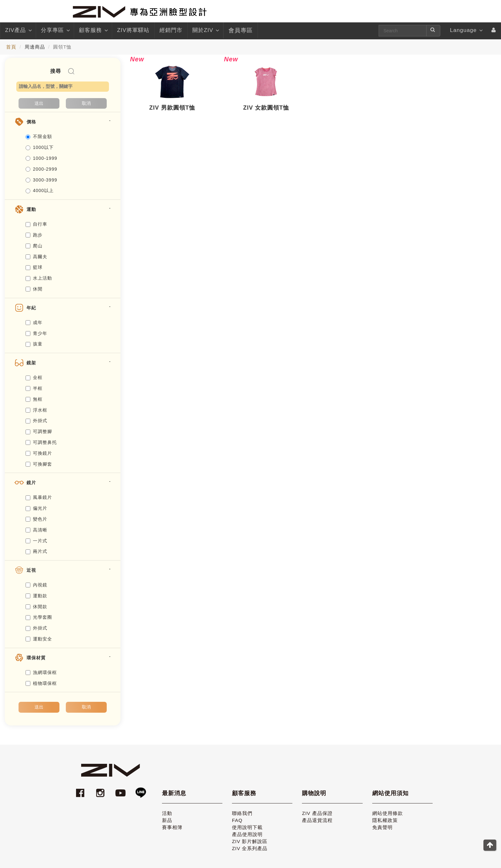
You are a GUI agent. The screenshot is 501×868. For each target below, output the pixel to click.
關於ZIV (205, 30)
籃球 (34, 267)
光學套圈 (39, 617)
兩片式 (36, 551)
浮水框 (36, 410)
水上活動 (39, 278)
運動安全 (39, 639)
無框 (34, 399)
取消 (86, 103)
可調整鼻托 (41, 442)
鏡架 (31, 363)
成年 (34, 322)
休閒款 (36, 607)
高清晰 (36, 530)
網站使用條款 (388, 813)
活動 (167, 813)
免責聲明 (382, 827)
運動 (31, 209)
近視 (31, 570)
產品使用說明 (247, 834)
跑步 (34, 235)
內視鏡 (36, 585)
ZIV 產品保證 (317, 813)
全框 (34, 377)
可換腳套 (39, 464)
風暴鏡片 (39, 497)
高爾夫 (36, 257)
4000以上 (40, 190)
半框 (34, 388)
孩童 (34, 344)
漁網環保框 (41, 672)
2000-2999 (41, 169)
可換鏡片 (39, 453)
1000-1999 (41, 158)
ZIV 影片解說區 (250, 841)
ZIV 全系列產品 (250, 848)
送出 (39, 103)
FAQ (237, 820)
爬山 (34, 246)
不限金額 (39, 136)
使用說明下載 (247, 827)
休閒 (34, 289)
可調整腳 (39, 431)
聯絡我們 (242, 813)
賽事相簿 (172, 827)
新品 (167, 820)
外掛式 (36, 421)
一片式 (36, 541)
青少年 (36, 333)
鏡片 (31, 483)
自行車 (36, 224)
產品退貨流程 (317, 820)
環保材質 (36, 658)
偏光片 (36, 508)
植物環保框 (41, 683)
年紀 (31, 308)
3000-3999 (41, 180)
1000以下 (40, 147)
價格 (31, 122)
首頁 (11, 47)
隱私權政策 (385, 820)
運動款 (36, 596)
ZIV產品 (18, 30)
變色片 (36, 519)
